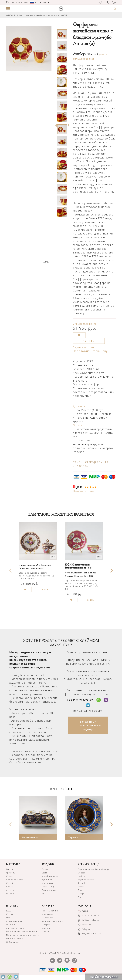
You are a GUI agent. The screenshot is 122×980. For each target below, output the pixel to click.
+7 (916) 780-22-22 (80, 700)
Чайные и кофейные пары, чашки (42, 15)
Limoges (82, 894)
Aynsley (85, 54)
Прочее (10, 894)
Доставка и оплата (15, 928)
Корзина (46, 928)
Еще (44, 894)
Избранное (48, 918)
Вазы (44, 873)
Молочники (48, 883)
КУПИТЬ (89, 341)
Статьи (10, 914)
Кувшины (47, 880)
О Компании (13, 942)
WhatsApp (84, 925)
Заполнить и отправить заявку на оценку (88, 725)
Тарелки (73, 837)
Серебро (11, 883)
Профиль (47, 925)
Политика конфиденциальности (23, 935)
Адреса (83, 911)
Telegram (84, 929)
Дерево (10, 890)
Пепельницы (49, 887)
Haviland (82, 876)
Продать (46, 932)
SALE (9, 911)
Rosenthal (83, 883)
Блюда (45, 869)
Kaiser (81, 887)
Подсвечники (49, 890)
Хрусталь (11, 873)
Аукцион (11, 925)
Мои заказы (48, 914)
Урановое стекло (15, 880)
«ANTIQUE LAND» (14, 15)
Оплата (78, 425)
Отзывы (10, 918)
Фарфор (10, 869)
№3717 (64, 15)
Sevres (81, 890)
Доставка (79, 406)
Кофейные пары (50, 876)
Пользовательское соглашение (22, 932)
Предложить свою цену (90, 351)
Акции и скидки (14, 921)
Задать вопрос (84, 347)
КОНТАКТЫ (85, 906)
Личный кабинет (51, 911)
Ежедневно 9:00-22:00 (90, 934)
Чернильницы (30, 837)
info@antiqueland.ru (88, 920)
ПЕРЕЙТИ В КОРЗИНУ (104, 977)
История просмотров (52, 921)
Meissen (82, 873)
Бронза (10, 887)
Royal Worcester (86, 880)
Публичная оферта (16, 939)
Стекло (10, 876)
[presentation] (11, 569)
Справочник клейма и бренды (93, 869)
